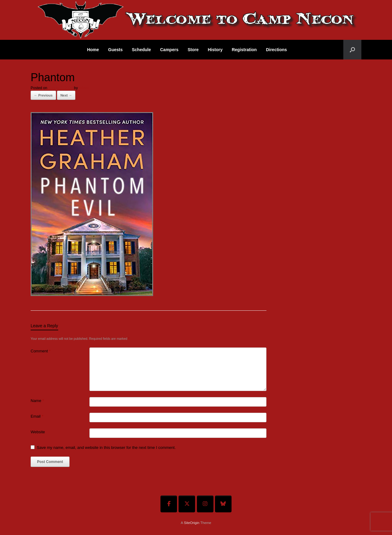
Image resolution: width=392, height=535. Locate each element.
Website (38, 432)
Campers (169, 50)
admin (84, 88)
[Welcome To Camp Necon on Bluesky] (223, 504)
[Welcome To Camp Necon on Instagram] (205, 504)
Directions (276, 50)
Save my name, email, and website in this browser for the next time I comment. (106, 448)
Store (193, 50)
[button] (352, 50)
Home (93, 50)
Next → (66, 95)
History (215, 50)
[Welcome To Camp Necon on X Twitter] (187, 504)
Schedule (141, 50)
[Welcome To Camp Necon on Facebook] (169, 504)
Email (37, 416)
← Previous (43, 95)
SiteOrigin (192, 523)
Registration (244, 50)
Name (37, 401)
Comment (41, 351)
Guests (115, 50)
